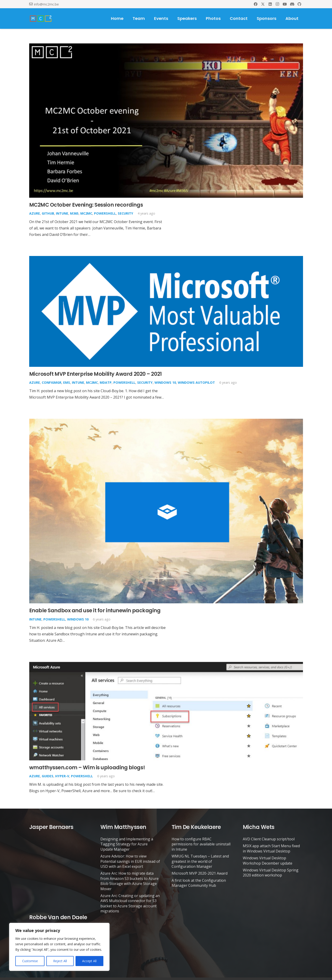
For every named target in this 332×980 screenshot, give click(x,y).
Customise (30, 961)
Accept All (89, 961)
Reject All (60, 961)
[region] (59, 947)
